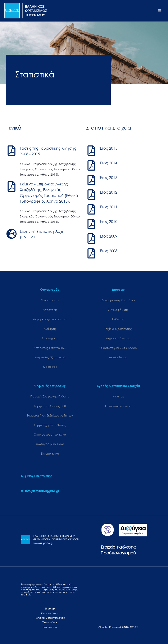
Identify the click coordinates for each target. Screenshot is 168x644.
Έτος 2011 (109, 207)
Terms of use (50, 622)
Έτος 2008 (109, 251)
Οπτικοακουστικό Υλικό (50, 434)
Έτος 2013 (109, 177)
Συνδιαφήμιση (118, 310)
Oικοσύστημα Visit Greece (118, 348)
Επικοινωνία (50, 627)
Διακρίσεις (50, 367)
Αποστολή (50, 310)
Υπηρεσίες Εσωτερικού (50, 348)
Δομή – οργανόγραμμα (50, 319)
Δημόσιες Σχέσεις (118, 338)
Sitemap (50, 609)
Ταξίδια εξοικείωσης (118, 329)
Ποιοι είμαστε (50, 300)
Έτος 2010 (109, 221)
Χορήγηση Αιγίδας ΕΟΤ (50, 406)
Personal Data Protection (50, 618)
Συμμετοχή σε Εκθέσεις (50, 425)
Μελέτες (118, 396)
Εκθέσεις (118, 319)
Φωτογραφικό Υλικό (50, 444)
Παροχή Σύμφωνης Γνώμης (50, 396)
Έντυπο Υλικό (50, 453)
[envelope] (40, 491)
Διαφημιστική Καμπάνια (118, 300)
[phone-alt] (37, 476)
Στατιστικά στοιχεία (118, 406)
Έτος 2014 (109, 163)
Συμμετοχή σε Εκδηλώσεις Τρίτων (50, 415)
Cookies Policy (50, 613)
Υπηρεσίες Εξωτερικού (50, 357)
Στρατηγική (50, 338)
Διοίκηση (50, 329)
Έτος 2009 (109, 236)
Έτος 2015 (109, 148)
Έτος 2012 (109, 192)
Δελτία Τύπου (118, 357)
